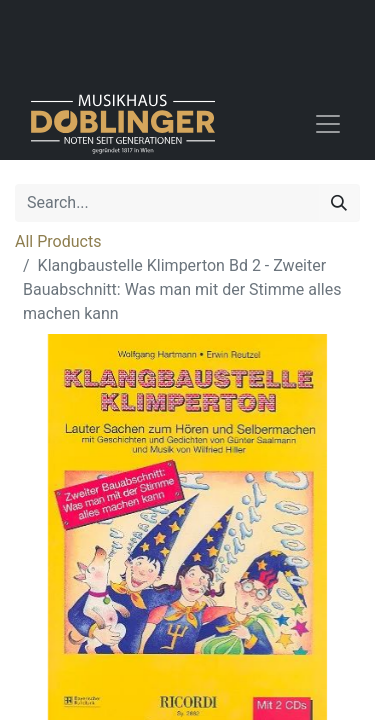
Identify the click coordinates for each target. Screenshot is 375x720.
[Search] (339, 203)
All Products (58, 241)
